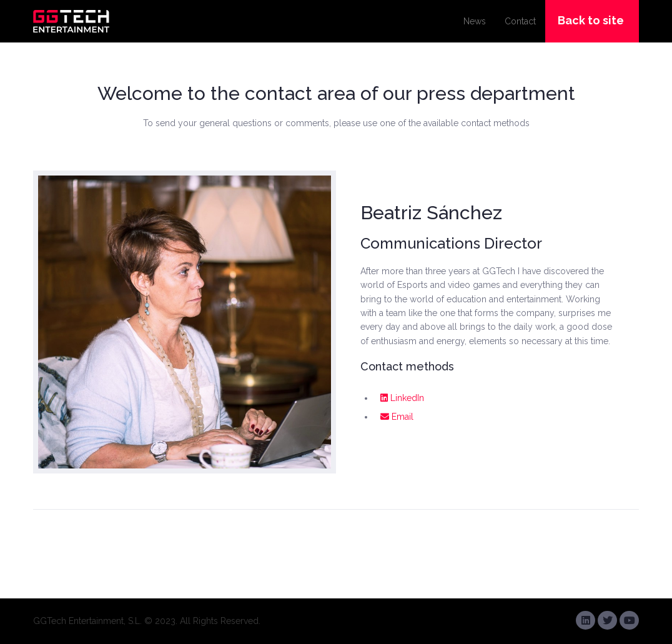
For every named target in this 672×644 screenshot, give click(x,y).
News (475, 21)
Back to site (591, 20)
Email (397, 417)
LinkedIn (402, 398)
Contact (520, 21)
